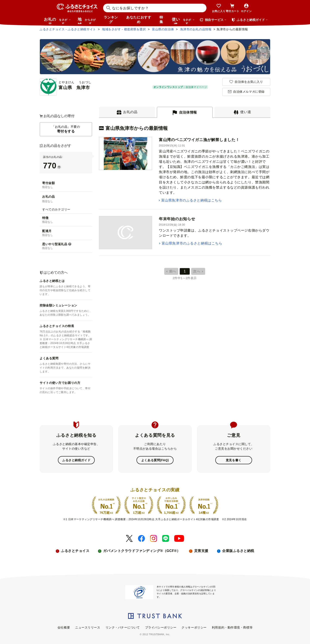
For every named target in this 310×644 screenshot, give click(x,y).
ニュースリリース (88, 627)
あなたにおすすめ (139, 20)
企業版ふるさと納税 (238, 551)
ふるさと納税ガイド (76, 460)
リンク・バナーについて (123, 627)
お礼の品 (57, 21)
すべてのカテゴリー (56, 209)
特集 (161, 20)
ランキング (111, 20)
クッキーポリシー (194, 627)
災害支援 (201, 551)
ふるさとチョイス (75, 551)
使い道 (183, 21)
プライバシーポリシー (161, 627)
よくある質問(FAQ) (155, 460)
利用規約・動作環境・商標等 (232, 627)
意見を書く (234, 460)
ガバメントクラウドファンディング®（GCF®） (142, 551)
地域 (87, 21)
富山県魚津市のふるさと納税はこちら (192, 200)
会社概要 (64, 627)
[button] (70, 244)
